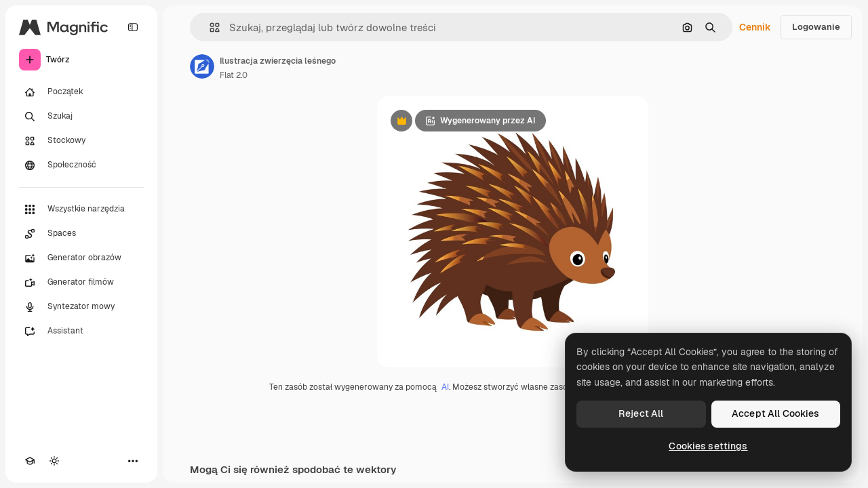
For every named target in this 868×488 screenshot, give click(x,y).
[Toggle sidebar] (133, 27)
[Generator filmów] (81, 283)
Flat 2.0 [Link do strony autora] (234, 75)
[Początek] (81, 92)
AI (445, 387)
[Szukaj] (81, 117)
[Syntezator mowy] (81, 307)
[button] (209, 27)
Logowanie (816, 27)
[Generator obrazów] (81, 258)
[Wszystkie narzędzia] (81, 209)
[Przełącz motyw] (54, 461)
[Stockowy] (81, 141)
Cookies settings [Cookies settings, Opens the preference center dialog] (708, 446)
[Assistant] (81, 331)
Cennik (755, 27)
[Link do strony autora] (202, 66)
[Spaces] (81, 234)
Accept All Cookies (776, 413)
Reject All (641, 413)
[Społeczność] (81, 165)
